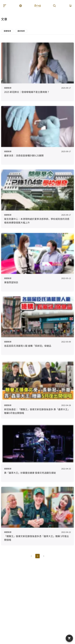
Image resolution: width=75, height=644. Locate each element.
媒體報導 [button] (7, 31)
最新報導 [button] (21, 31)
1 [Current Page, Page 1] (38, 556)
